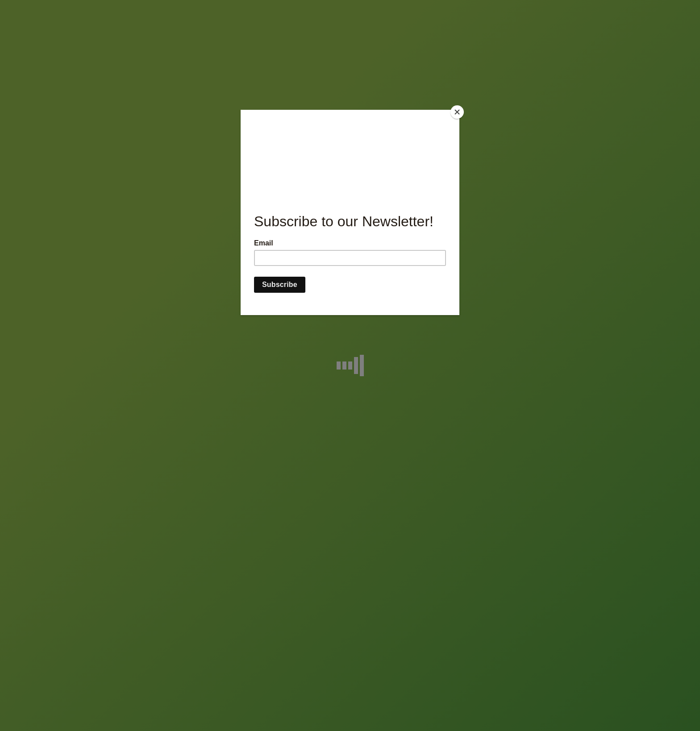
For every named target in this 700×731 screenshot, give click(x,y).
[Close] (457, 112)
